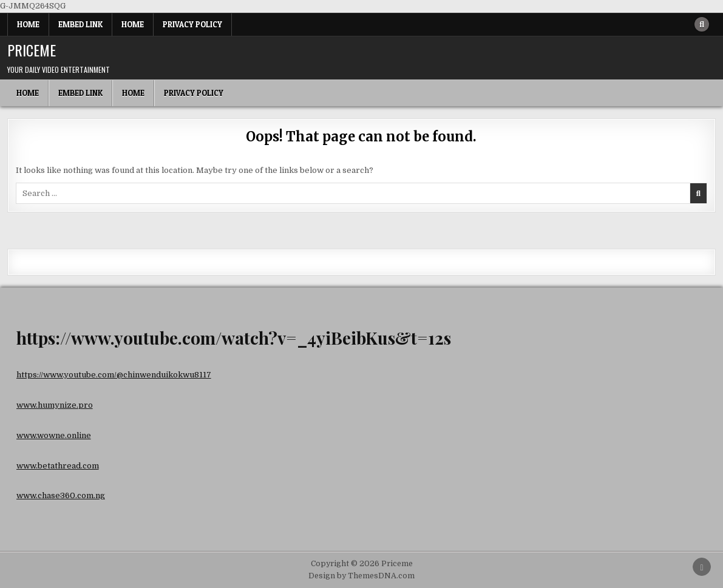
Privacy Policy (192, 24)
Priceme (32, 50)
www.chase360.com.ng (61, 495)
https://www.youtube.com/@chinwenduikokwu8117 (114, 375)
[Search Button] (702, 24)
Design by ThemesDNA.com (361, 576)
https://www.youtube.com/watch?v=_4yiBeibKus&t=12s (234, 338)
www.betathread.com (58, 466)
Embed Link (80, 24)
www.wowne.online (54, 435)
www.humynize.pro (55, 405)
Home (28, 24)
